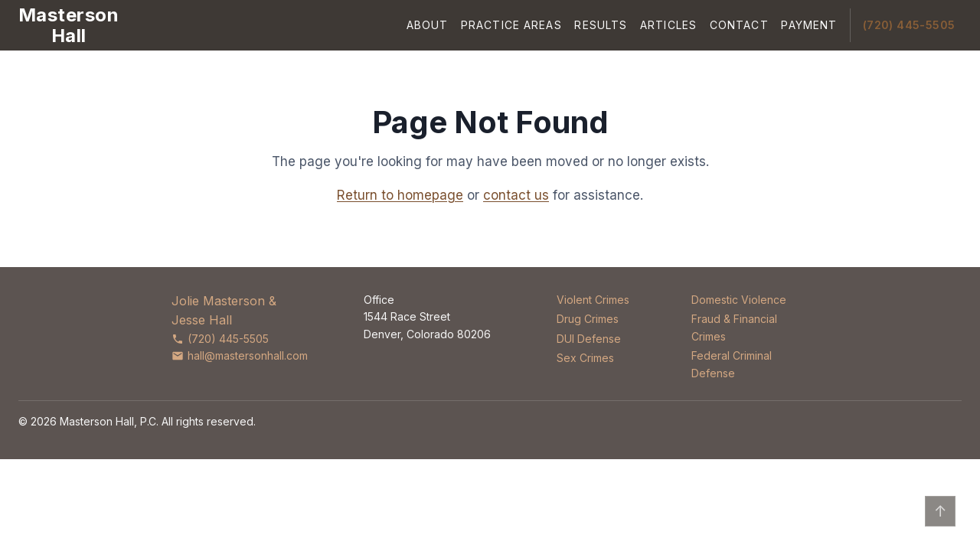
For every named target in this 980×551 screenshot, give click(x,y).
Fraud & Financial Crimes (734, 327)
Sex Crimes (585, 358)
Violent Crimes (593, 300)
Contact (739, 25)
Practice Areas (511, 25)
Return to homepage (400, 195)
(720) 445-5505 (909, 25)
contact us (516, 195)
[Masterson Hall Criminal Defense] (69, 25)
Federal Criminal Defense (732, 364)
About (428, 25)
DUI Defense (589, 339)
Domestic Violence (739, 300)
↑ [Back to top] (941, 511)
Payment (809, 25)
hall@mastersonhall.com (240, 355)
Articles (668, 25)
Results (601, 25)
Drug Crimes (588, 319)
